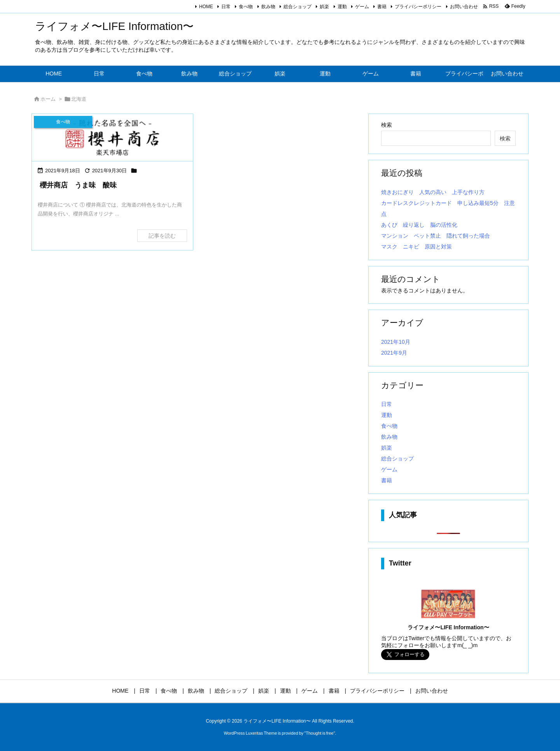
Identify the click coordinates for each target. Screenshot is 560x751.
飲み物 (268, 7)
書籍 (382, 7)
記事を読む (162, 236)
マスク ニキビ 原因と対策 (416, 247)
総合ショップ (297, 7)
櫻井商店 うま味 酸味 (78, 185)
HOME (206, 7)
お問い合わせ (464, 7)
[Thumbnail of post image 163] (112, 137)
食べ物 (246, 7)
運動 (342, 7)
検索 (387, 125)
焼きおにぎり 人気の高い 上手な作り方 (433, 192)
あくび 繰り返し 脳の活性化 (419, 225)
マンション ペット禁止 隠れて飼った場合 (436, 236)
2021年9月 (394, 353)
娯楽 (324, 7)
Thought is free (319, 733)
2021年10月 (396, 342)
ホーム (48, 99)
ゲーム (362, 7)
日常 (226, 7)
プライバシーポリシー (418, 7)
